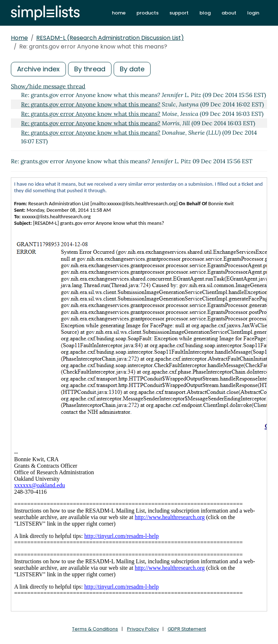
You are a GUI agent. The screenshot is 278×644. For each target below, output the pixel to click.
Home (19, 38)
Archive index (38, 69)
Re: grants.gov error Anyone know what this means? (91, 104)
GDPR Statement (187, 629)
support (179, 13)
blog (205, 13)
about (229, 13)
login (253, 13)
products (148, 13)
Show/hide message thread (48, 86)
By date (132, 69)
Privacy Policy (143, 629)
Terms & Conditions (95, 629)
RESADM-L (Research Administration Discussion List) (110, 38)
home (119, 13)
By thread (90, 69)
